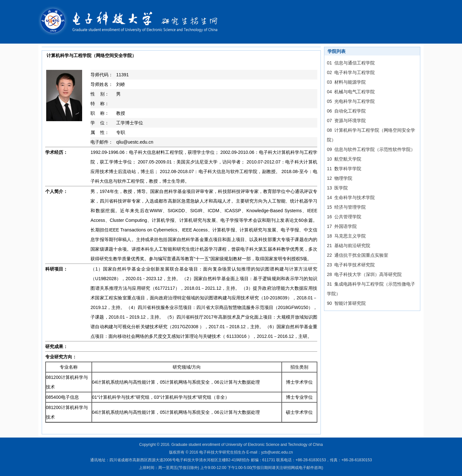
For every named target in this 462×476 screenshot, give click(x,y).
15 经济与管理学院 (346, 207)
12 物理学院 (340, 178)
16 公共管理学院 (344, 217)
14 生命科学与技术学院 (351, 197)
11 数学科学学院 (344, 169)
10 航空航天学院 (344, 159)
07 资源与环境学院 (346, 121)
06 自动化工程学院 (346, 111)
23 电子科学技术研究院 (351, 265)
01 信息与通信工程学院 (351, 63)
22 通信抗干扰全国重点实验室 (358, 255)
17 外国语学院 (342, 226)
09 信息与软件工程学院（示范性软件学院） (371, 149)
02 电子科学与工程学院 (351, 72)
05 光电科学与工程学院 (351, 101)
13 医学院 (337, 188)
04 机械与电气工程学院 (351, 92)
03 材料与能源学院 (346, 82)
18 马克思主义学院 (346, 236)
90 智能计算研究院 (346, 303)
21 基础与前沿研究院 (349, 246)
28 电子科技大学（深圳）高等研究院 (364, 274)
